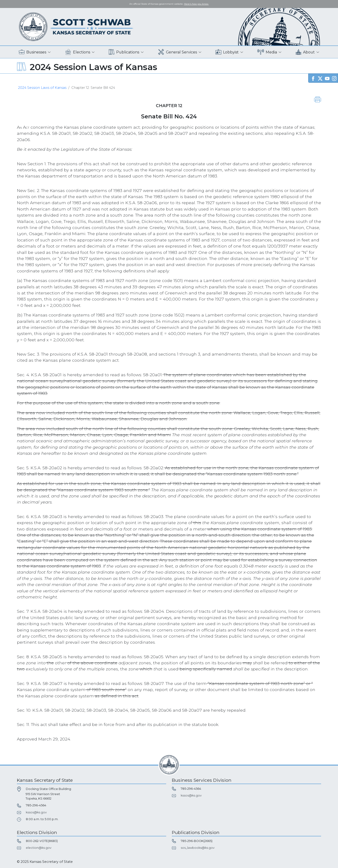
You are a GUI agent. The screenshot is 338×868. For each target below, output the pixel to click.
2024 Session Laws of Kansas (42, 88)
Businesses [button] (33, 52)
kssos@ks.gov (36, 812)
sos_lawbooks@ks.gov (198, 848)
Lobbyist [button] (227, 52)
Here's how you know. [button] (196, 4)
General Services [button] (177, 52)
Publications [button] (124, 52)
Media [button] (267, 52)
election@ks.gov (39, 848)
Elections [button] (78, 52)
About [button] (305, 52)
